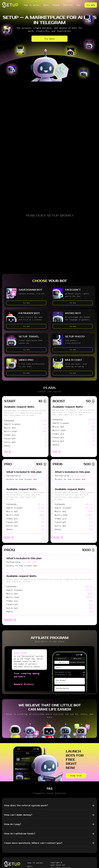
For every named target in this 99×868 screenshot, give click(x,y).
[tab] (29, 660)
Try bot (26, 303)
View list (76, 776)
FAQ (79, 5)
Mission (68, 5)
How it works (32, 5)
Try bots (91, 5)
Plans (56, 5)
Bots (46, 5)
